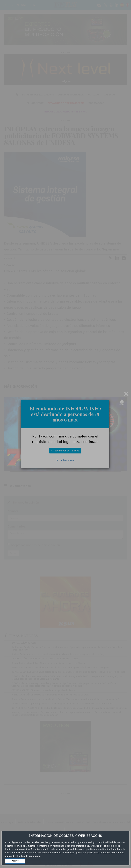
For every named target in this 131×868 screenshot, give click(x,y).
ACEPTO (15, 861)
